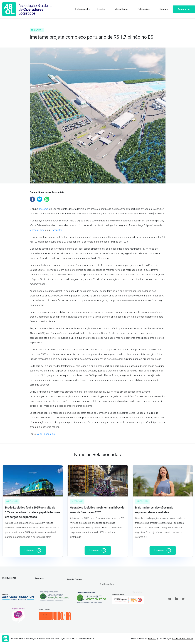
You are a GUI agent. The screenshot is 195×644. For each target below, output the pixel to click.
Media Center (119, 9)
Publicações (141, 9)
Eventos (99, 9)
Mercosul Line (37, 230)
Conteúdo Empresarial (183, 638)
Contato (161, 9)
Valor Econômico (46, 434)
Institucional (79, 9)
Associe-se (181, 9)
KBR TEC (152, 638)
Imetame (43, 209)
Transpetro (56, 230)
